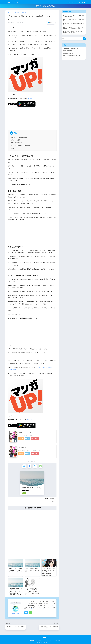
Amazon (21, 438)
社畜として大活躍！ (16, 140)
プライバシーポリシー (49, 640)
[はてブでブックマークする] (35, 466)
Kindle (28, 438)
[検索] (84, 39)
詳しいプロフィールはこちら (38, 609)
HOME (45, 637)
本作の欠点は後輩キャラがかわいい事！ (21, 145)
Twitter (26, 615)
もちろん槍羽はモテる (16, 143)
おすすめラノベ (53, 498)
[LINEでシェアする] (40, 466)
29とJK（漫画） (22, 447)
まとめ (13, 148)
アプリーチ (29, 99)
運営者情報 (33, 640)
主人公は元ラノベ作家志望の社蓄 (19, 137)
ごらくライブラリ (13, 2)
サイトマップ (58, 640)
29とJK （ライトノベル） (25, 432)
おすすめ (54, 501)
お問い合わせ (82, 2)
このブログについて (73, 2)
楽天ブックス (36, 438)
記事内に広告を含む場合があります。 (45, 6)
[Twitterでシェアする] (24, 466)
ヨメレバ (24, 434)
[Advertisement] (32, 117)
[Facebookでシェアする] (30, 466)
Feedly (30, 615)
